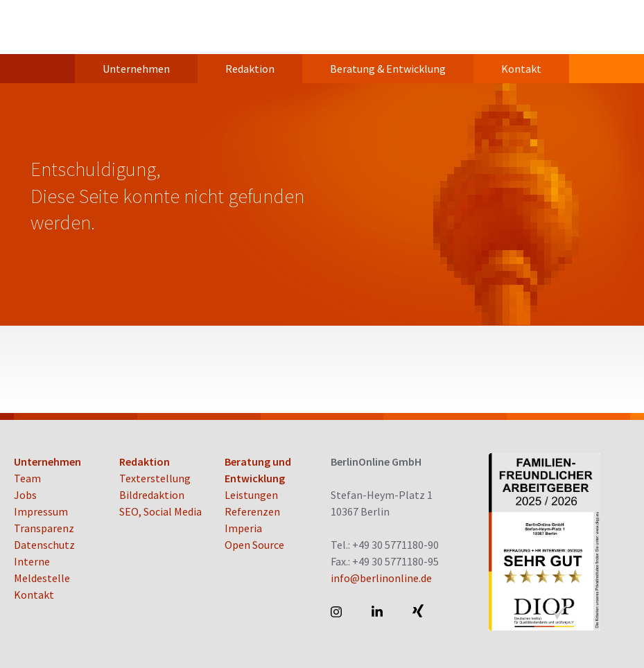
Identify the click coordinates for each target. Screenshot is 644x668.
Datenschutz (44, 545)
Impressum (41, 511)
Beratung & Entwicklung (388, 69)
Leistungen (251, 495)
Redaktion (250, 69)
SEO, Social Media (160, 511)
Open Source (254, 545)
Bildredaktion (152, 495)
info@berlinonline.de (381, 578)
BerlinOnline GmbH (69, 27)
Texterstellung (155, 478)
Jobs (25, 495)
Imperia (243, 528)
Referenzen (252, 511)
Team (27, 478)
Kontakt (521, 69)
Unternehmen (136, 69)
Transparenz (44, 528)
